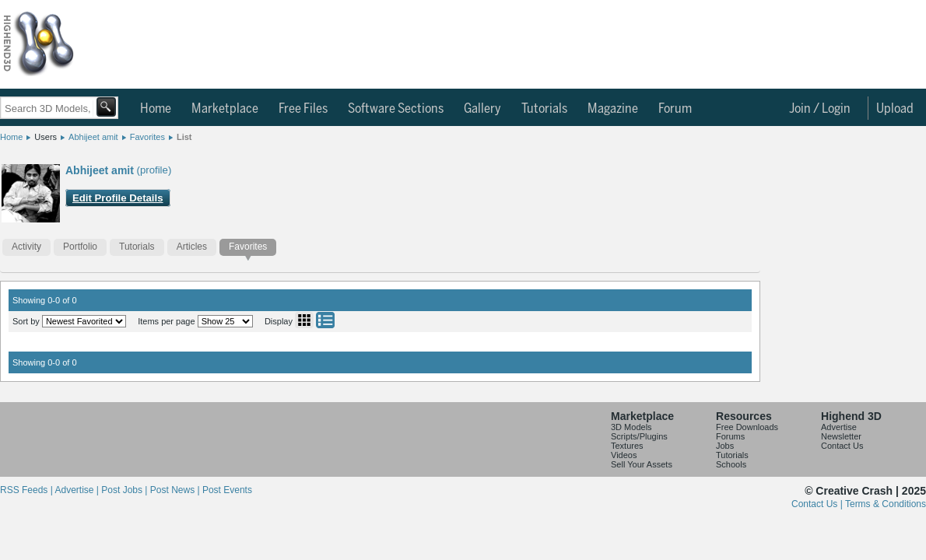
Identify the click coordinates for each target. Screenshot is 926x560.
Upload (895, 109)
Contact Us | (818, 504)
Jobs (725, 446)
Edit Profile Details (118, 198)
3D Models (631, 427)
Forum (675, 109)
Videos (624, 455)
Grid (304, 320)
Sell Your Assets (642, 464)
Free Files (303, 109)
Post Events (227, 490)
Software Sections (396, 109)
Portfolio (80, 247)
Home (156, 109)
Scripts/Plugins (639, 436)
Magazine (613, 109)
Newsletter (841, 436)
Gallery (482, 109)
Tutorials (544, 109)
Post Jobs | (125, 490)
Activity (26, 247)
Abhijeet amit (93, 137)
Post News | (176, 490)
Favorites (147, 137)
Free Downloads (747, 427)
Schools (731, 464)
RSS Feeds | (27, 490)
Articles (192, 247)
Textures (627, 446)
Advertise (839, 427)
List (184, 137)
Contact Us (842, 446)
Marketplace (225, 109)
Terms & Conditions (886, 504)
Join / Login (820, 109)
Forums (730, 436)
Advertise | (78, 490)
